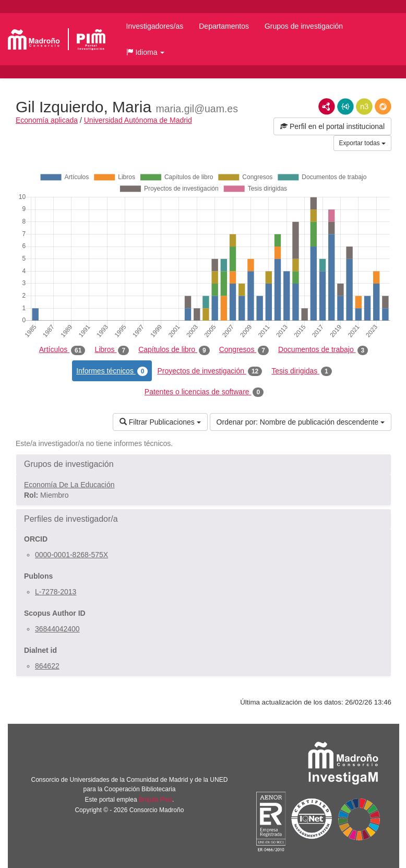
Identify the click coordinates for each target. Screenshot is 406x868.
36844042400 (57, 629)
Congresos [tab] (244, 350)
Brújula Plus (156, 800)
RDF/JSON (383, 107)
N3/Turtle (364, 107)
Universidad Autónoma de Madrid (138, 120)
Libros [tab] (112, 350)
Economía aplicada (47, 120)
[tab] (204, 464)
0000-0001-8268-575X (71, 555)
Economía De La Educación (69, 485)
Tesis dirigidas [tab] (302, 371)
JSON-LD (345, 107)
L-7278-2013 (56, 592)
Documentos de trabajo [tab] (323, 350)
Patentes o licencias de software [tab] (204, 392)
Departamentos (224, 26)
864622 (47, 666)
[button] (146, 52)
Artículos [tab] (62, 350)
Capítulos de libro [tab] (174, 350)
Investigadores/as (155, 26)
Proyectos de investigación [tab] (210, 371)
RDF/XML (327, 107)
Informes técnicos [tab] (112, 371)
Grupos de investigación (304, 26)
